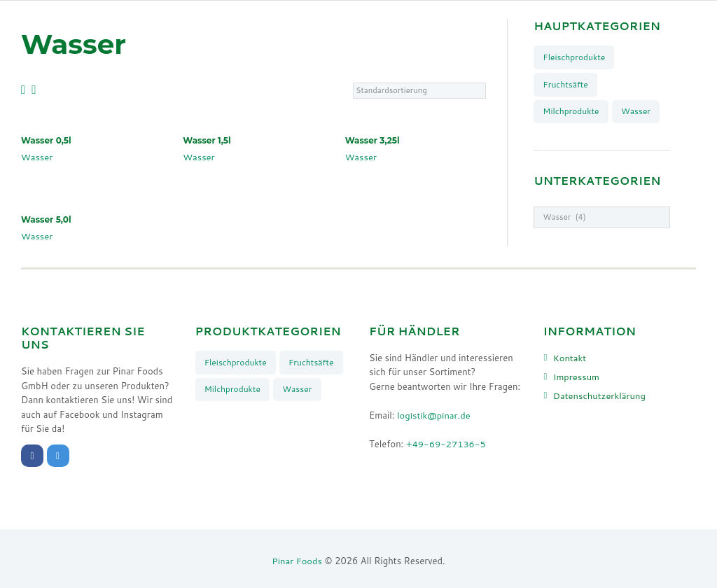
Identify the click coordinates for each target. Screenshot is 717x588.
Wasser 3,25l (373, 140)
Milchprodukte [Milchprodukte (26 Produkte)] (571, 111)
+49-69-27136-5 (446, 444)
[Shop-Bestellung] (419, 90)
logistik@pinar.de (434, 415)
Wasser (37, 157)
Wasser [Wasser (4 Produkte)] (636, 111)
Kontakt (570, 358)
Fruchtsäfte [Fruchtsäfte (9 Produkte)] (565, 84)
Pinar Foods (297, 561)
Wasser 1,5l (207, 140)
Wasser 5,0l (46, 219)
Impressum (577, 377)
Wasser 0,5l (46, 140)
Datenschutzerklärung (600, 395)
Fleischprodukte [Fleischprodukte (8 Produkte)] (574, 57)
